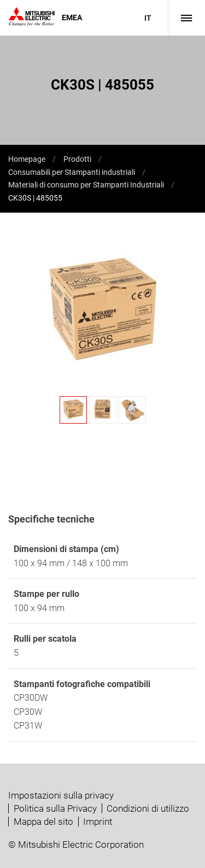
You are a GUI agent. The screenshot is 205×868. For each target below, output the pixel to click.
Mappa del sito (43, 822)
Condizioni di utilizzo (148, 808)
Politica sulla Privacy (55, 808)
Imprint (98, 822)
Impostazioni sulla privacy (61, 795)
